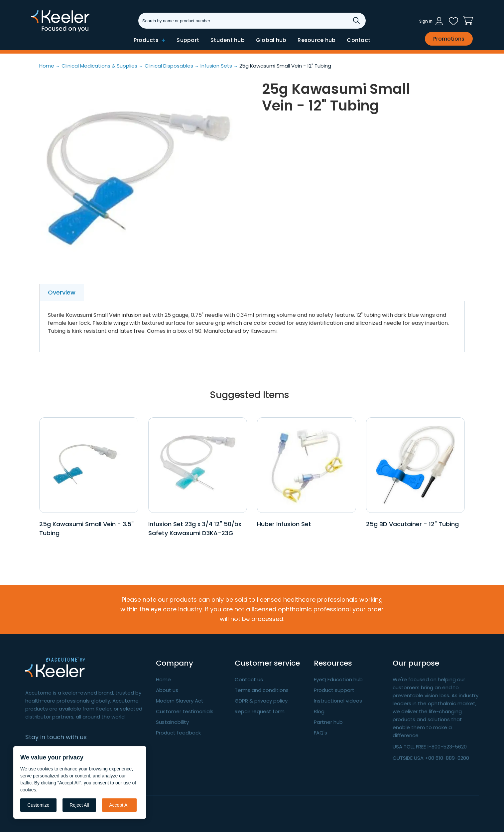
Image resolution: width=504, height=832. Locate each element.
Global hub (271, 40)
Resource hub (316, 40)
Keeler (40, 32)
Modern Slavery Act (180, 701)
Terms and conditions (262, 690)
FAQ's (320, 733)
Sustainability (172, 722)
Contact (359, 40)
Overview (62, 292)
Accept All (119, 805)
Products (150, 40)
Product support (334, 690)
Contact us (249, 679)
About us (167, 690)
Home (163, 679)
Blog (319, 711)
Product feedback (178, 733)
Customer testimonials (185, 711)
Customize (38, 805)
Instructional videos (338, 701)
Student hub (228, 40)
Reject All (79, 805)
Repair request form (260, 711)
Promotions (449, 39)
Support (188, 40)
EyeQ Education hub (338, 679)
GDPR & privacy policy (261, 701)
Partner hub (328, 722)
